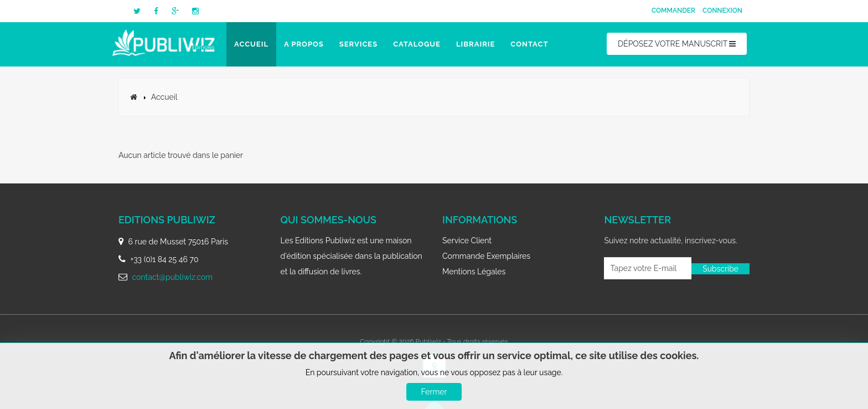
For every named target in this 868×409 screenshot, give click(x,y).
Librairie (476, 44)
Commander (673, 11)
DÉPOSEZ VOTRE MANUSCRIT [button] (677, 44)
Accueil (251, 44)
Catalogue (417, 44)
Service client (467, 241)
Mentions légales (474, 272)
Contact (529, 44)
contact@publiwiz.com (172, 277)
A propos (304, 44)
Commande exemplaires (486, 256)
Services (358, 44)
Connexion (722, 11)
